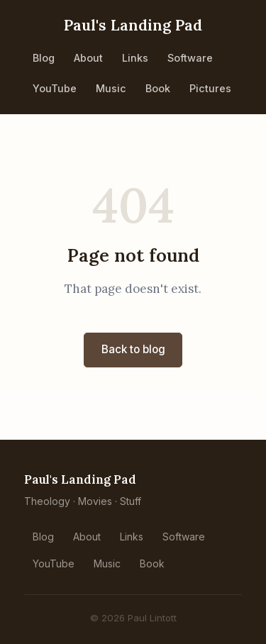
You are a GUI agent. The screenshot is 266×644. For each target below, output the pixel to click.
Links (135, 58)
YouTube (55, 88)
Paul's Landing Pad (133, 25)
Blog (44, 58)
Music (111, 88)
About (88, 58)
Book (158, 88)
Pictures (210, 88)
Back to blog (133, 349)
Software (190, 58)
